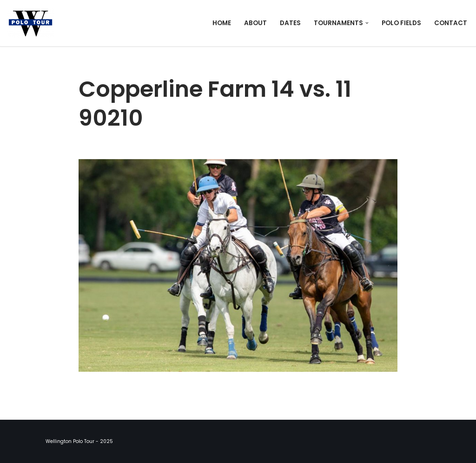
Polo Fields (401, 23)
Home (222, 23)
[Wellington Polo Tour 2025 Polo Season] (33, 23)
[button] (367, 23)
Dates (290, 23)
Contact (451, 23)
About (255, 23)
